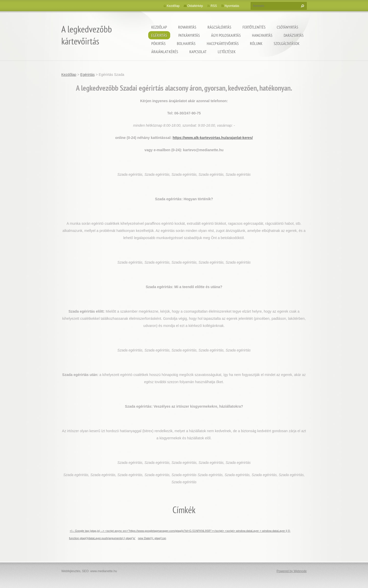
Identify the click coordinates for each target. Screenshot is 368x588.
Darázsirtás (294, 35)
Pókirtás (158, 43)
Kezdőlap (159, 27)
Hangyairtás (262, 35)
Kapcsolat (198, 52)
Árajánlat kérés (165, 52)
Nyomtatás (232, 6)
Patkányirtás (189, 35)
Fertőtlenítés (254, 27)
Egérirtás (159, 35)
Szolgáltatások (287, 43)
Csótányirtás (287, 27)
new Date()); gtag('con (152, 538)
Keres (302, 6)
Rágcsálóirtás (219, 27)
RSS (214, 6)
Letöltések (227, 52)
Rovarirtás (187, 27)
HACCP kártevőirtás (223, 43)
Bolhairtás (186, 43)
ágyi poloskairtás (226, 35)
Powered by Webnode (292, 571)
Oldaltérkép (195, 6)
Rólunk (256, 43)
